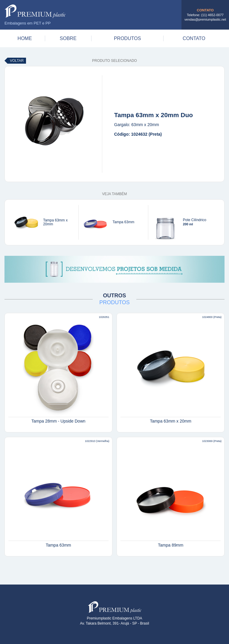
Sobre (68, 38)
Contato (194, 38)
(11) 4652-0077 (212, 15)
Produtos (127, 38)
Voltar (17, 61)
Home (25, 38)
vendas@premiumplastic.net (205, 19)
